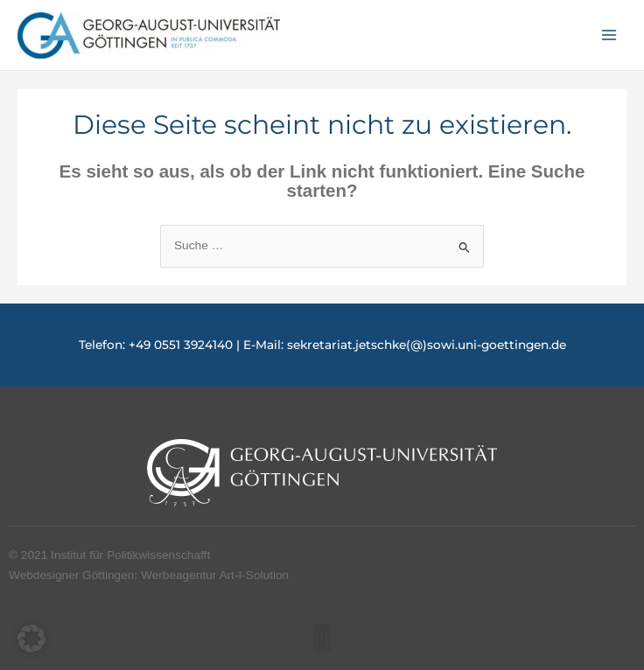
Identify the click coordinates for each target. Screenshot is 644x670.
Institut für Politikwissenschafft (130, 555)
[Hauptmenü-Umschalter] (609, 35)
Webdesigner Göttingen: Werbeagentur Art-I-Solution (149, 575)
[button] (322, 638)
